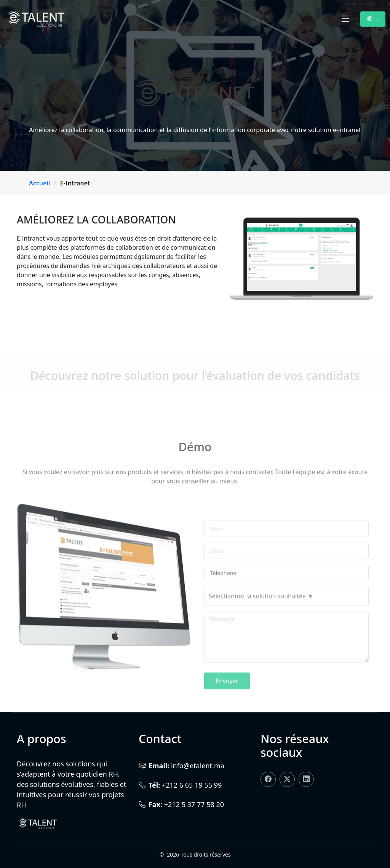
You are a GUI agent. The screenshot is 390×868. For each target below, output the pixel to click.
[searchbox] (286, 621)
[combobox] (286, 621)
